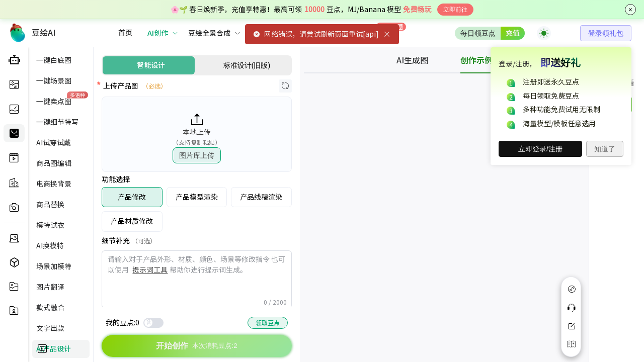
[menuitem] (125, 33)
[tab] (420, 60)
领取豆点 (268, 323)
